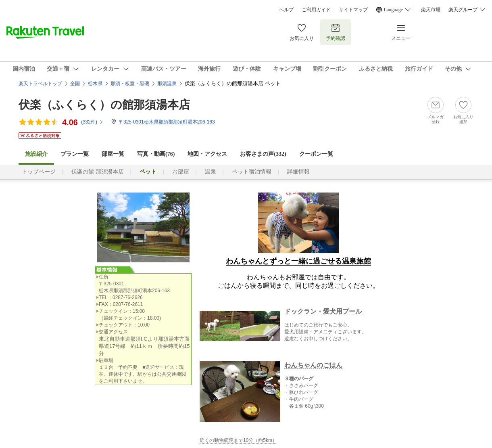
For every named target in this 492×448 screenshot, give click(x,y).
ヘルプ (286, 10)
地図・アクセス (207, 154)
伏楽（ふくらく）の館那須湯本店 (104, 105)
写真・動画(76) (156, 154)
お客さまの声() (263, 154)
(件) (92, 122)
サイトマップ (353, 10)
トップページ (39, 172)
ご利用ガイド (316, 10)
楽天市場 (431, 10)
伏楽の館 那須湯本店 (98, 172)
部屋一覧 (113, 154)
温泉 (211, 172)
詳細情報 (298, 172)
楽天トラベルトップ (40, 84)
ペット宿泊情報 (252, 172)
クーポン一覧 (316, 154)
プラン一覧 (75, 154)
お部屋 (181, 172)
